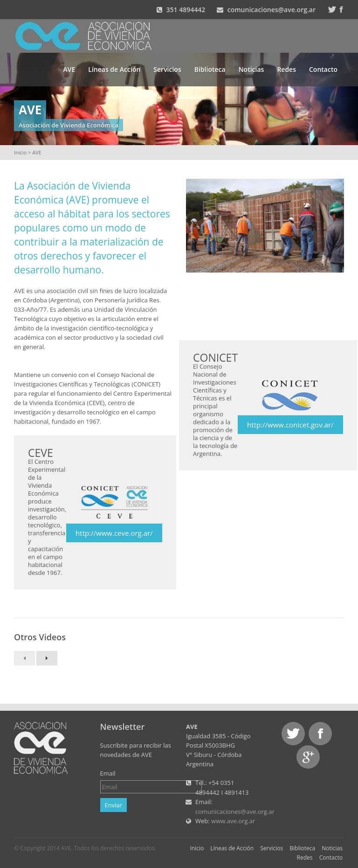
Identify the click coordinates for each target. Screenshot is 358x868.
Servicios (167, 69)
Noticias (251, 69)
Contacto (323, 69)
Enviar (114, 805)
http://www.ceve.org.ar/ (114, 533)
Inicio (20, 152)
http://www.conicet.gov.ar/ (290, 425)
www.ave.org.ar (233, 821)
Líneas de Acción (114, 69)
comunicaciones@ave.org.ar (272, 10)
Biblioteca (210, 69)
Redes (286, 69)
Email (108, 773)
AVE (69, 69)
